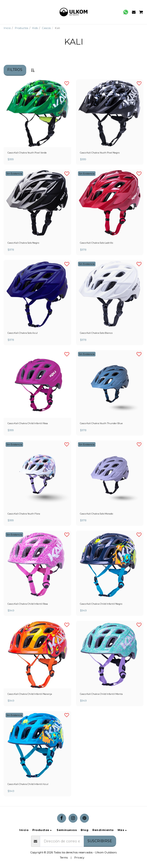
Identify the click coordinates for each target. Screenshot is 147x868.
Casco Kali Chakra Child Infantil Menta (101, 694)
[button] (5, 12)
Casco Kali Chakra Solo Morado (96, 514)
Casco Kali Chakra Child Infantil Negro (101, 604)
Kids (35, 28)
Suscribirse (100, 841)
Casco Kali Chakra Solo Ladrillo (96, 243)
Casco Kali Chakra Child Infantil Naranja (30, 694)
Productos (22, 28)
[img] (37, 203)
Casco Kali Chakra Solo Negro (23, 243)
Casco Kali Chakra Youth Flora (24, 514)
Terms (64, 858)
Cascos (46, 28)
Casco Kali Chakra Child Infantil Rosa (28, 423)
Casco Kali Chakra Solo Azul (23, 333)
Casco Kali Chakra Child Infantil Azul (28, 784)
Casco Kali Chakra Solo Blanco (96, 333)
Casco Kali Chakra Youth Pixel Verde (27, 153)
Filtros (15, 70)
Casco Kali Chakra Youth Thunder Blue (101, 423)
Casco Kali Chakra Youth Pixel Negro (100, 153)
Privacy (79, 858)
